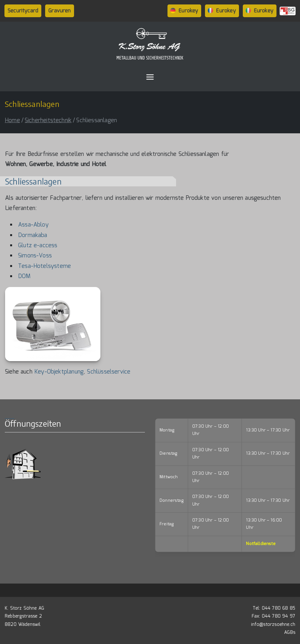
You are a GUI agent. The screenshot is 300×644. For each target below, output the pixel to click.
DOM (24, 276)
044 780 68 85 (279, 608)
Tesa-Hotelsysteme (44, 266)
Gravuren (59, 11)
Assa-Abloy (33, 225)
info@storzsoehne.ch (273, 625)
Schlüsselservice (109, 372)
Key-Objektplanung (59, 372)
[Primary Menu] (150, 77)
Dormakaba (33, 235)
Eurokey (188, 11)
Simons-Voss (35, 256)
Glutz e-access (38, 246)
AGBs (290, 633)
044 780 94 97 (279, 616)
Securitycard (23, 11)
